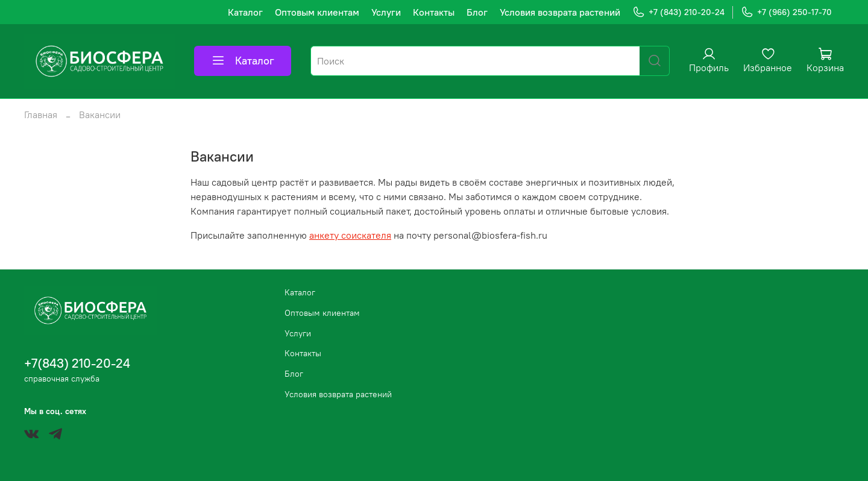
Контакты (434, 12)
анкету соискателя (350, 235)
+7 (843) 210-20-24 (678, 12)
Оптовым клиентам (317, 12)
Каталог (245, 12)
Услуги (386, 12)
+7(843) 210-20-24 (77, 363)
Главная (41, 115)
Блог (477, 12)
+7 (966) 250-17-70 (786, 12)
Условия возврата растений (560, 12)
